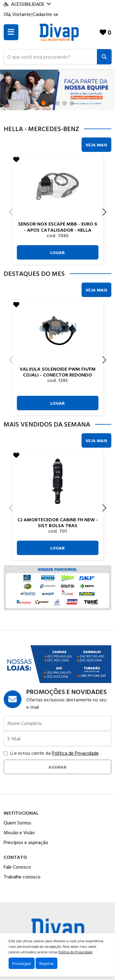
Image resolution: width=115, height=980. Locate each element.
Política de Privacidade (75, 753)
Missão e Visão (19, 832)
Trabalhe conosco (22, 877)
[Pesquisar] (104, 57)
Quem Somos (17, 823)
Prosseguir (22, 963)
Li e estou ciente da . (52, 753)
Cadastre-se (46, 14)
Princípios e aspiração (26, 842)
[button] (50, 57)
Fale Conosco (17, 867)
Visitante (22, 14)
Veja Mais (96, 145)
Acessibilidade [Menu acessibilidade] (27, 4)
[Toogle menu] (11, 32)
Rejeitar (46, 963)
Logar (57, 252)
